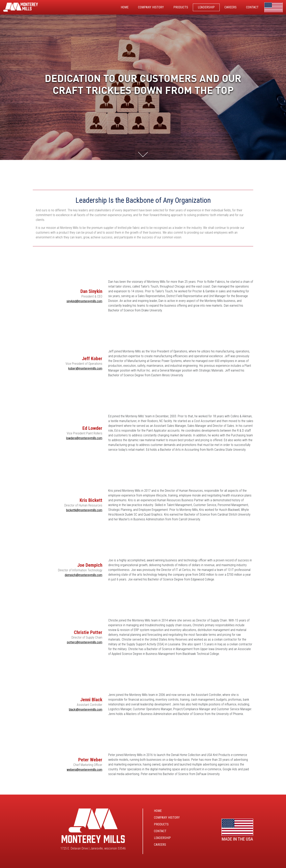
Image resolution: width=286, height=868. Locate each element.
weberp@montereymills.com (85, 770)
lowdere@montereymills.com (84, 438)
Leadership (162, 838)
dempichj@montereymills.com (84, 575)
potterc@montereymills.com (85, 642)
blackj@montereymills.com (86, 710)
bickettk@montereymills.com (84, 510)
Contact (160, 831)
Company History (167, 818)
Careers (160, 845)
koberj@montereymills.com (85, 368)
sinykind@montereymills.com (84, 301)
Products (161, 824)
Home (158, 811)
